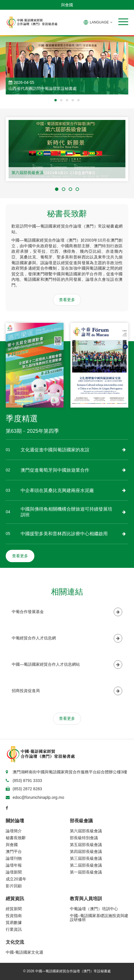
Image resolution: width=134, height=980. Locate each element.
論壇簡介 (14, 831)
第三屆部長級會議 (86, 858)
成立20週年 (16, 879)
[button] (123, 22)
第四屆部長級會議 (86, 851)
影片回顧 (14, 886)
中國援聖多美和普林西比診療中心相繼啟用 (64, 534)
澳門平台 (14, 851)
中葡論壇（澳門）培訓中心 (94, 909)
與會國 (67, 5)
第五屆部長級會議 (86, 845)
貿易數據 (14, 922)
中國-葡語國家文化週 (24, 952)
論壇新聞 (14, 872)
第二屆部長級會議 (86, 865)
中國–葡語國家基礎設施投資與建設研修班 (99, 918)
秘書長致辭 (16, 838)
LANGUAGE (98, 22)
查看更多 (67, 300)
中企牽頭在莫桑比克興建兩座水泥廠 (57, 490)
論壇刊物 (14, 858)
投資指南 (14, 916)
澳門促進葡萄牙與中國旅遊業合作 (55, 470)
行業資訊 (14, 929)
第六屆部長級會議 (27, 173)
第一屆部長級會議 (86, 872)
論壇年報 (14, 865)
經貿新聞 (14, 909)
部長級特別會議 (84, 838)
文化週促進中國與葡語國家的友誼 (55, 450)
